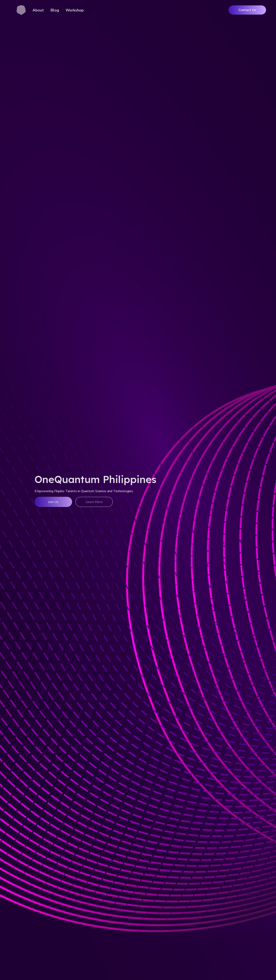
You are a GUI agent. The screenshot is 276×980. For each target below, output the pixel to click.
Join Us (53, 502)
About (38, 10)
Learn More (94, 502)
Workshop (75, 10)
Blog (55, 10)
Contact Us (247, 10)
